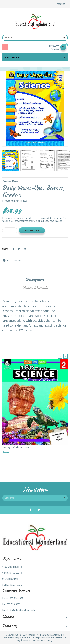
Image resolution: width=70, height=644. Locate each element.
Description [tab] (35, 279)
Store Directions (10, 579)
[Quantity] (10, 230)
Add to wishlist (12, 260)
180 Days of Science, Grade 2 (17, 447)
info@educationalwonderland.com (25, 610)
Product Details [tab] (35, 288)
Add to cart (32, 230)
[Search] (35, 38)
